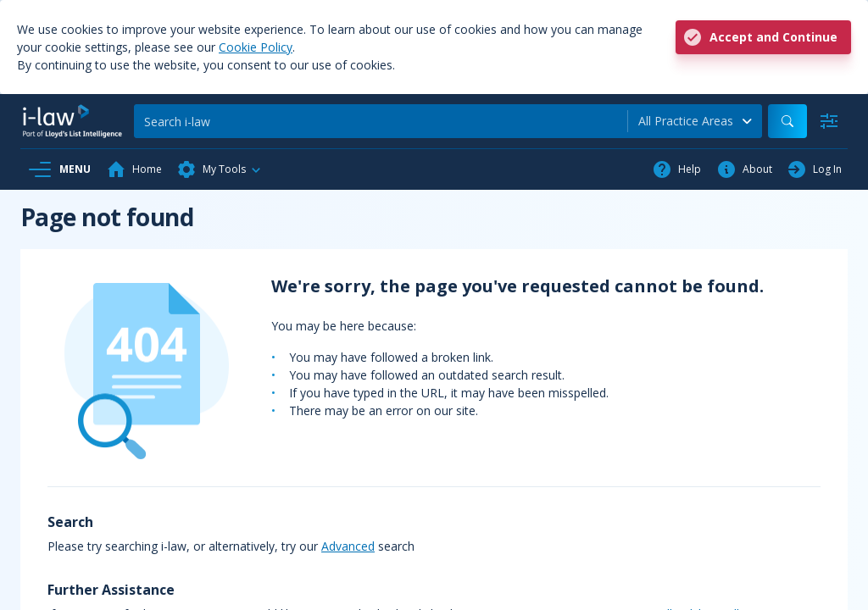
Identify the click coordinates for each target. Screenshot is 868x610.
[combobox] (695, 121)
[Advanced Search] (829, 121)
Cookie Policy (256, 47)
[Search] (381, 121)
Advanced (348, 546)
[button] (220, 169)
